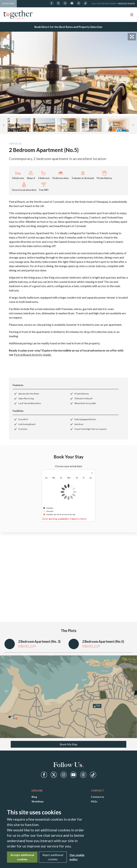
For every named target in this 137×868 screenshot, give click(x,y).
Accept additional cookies (22, 857)
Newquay (15, 144)
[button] (19, 125)
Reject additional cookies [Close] (53, 857)
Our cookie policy (77, 857)
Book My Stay (68, 744)
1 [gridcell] (91, 482)
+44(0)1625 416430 (126, 3)
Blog (34, 797)
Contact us (98, 797)
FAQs (94, 801)
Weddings (38, 801)
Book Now (8, 3)
